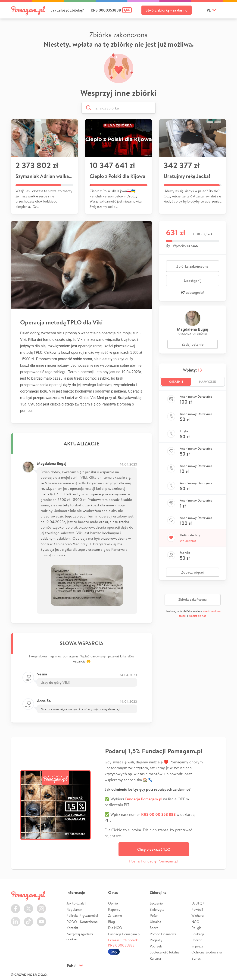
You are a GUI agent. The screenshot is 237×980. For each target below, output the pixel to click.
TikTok (28, 919)
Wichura (198, 915)
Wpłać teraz (188, 541)
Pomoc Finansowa (163, 934)
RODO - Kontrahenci (82, 922)
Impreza (197, 946)
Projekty (156, 940)
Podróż (197, 940)
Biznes (196, 958)
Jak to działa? (76, 903)
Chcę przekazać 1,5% (154, 849)
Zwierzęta (157, 909)
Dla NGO (115, 928)
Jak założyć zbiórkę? (67, 10)
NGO (195, 922)
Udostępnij (193, 281)
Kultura (155, 958)
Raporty (114, 909)
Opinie (113, 903)
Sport (154, 928)
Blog (111, 922)
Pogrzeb (156, 946)
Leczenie (156, 903)
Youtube (41, 919)
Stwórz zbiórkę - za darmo (167, 10)
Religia (196, 928)
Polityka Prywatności (82, 915)
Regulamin (74, 909)
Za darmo (115, 915)
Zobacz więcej (192, 572)
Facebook (16, 906)
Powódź (197, 909)
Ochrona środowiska (207, 952)
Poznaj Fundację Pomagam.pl (154, 861)
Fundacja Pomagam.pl (124, 934)
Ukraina (155, 922)
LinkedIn (16, 919)
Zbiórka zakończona (192, 266)
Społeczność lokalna (165, 952)
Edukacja (198, 934)
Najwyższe (207, 381)
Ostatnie (176, 381)
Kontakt (72, 928)
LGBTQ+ (198, 903)
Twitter (28, 906)
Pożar (154, 915)
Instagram (41, 906)
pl (209, 10)
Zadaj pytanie (193, 344)
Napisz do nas (197, 616)
